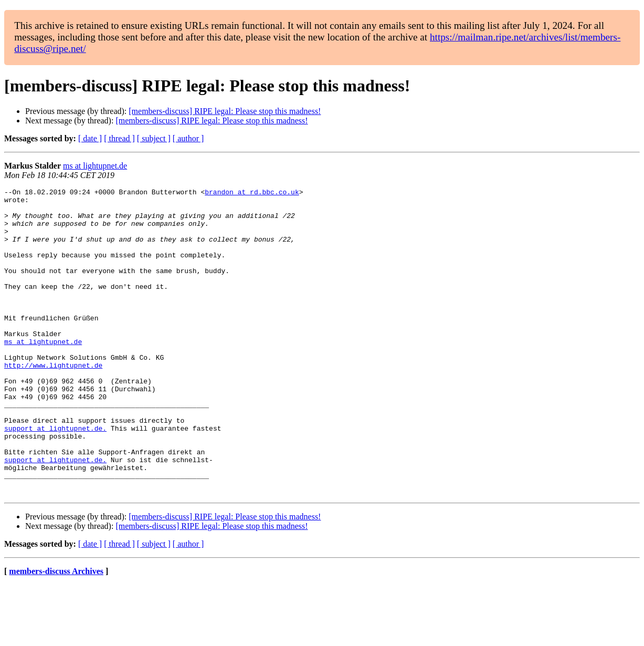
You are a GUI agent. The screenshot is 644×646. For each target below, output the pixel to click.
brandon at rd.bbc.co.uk (252, 193)
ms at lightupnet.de (95, 166)
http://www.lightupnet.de (53, 401)
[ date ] (90, 138)
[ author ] (188, 138)
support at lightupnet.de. (55, 477)
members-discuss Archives (56, 633)
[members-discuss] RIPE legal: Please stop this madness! (225, 111)
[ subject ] (154, 138)
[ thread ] (119, 138)
